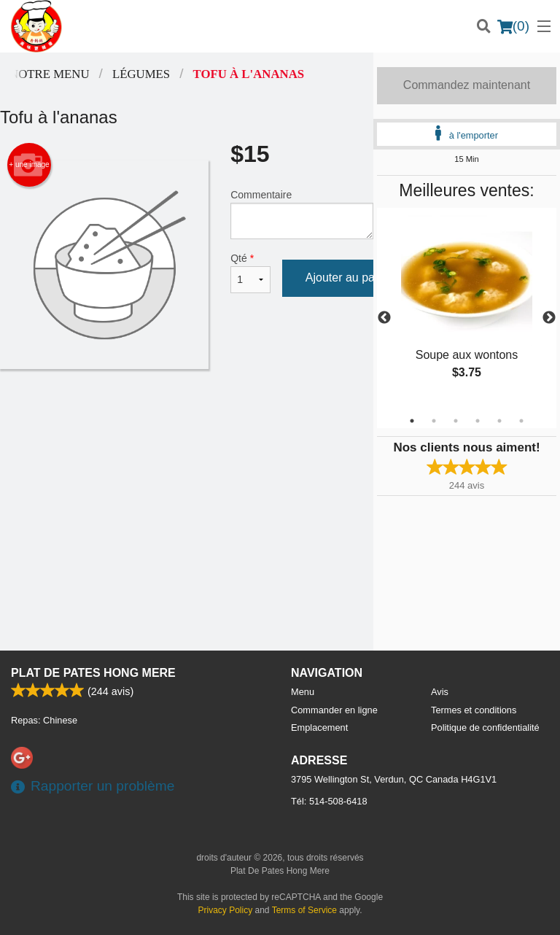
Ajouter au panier (350, 278)
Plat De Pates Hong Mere (93, 673)
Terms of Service (304, 910)
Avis (440, 692)
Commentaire (302, 214)
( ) (513, 26)
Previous (384, 318)
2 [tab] (434, 421)
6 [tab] (521, 421)
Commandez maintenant (467, 85)
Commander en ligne (334, 710)
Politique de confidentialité (485, 728)
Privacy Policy (226, 910)
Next (549, 318)
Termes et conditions (474, 710)
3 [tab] (456, 421)
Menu (303, 692)
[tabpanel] (467, 309)
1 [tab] (412, 421)
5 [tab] (499, 421)
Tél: (329, 801)
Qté (250, 273)
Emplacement (319, 728)
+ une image (29, 165)
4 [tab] (478, 421)
